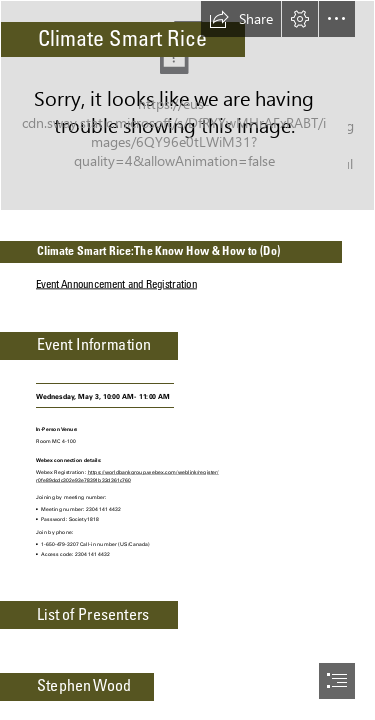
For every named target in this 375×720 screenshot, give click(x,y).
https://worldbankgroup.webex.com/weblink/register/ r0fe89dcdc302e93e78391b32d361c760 (127, 476)
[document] (187, 360)
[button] (241, 19)
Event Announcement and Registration (116, 284)
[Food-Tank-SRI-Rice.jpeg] (187, 105)
